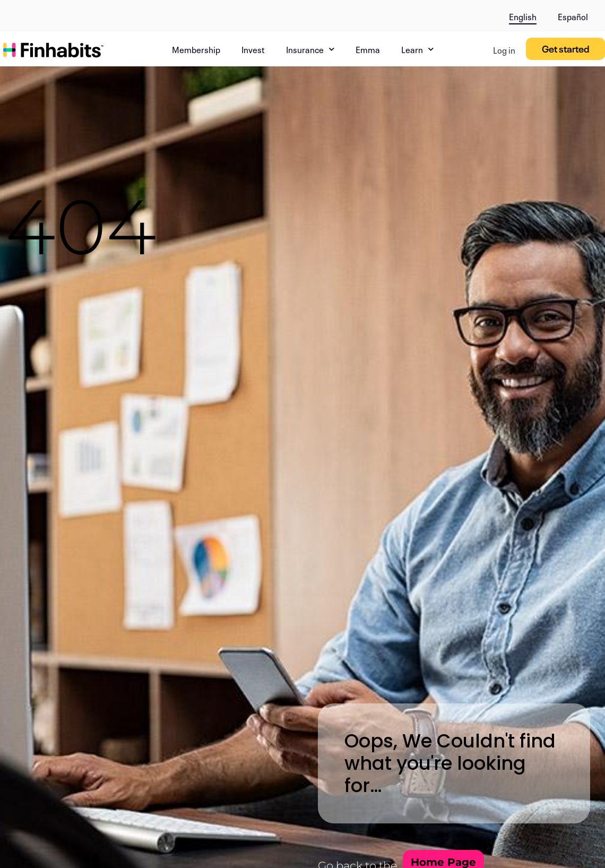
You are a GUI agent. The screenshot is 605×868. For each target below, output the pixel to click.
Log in (504, 49)
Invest (253, 49)
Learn (417, 49)
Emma (368, 49)
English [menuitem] (523, 16)
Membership (196, 49)
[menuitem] (523, 14)
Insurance (310, 49)
